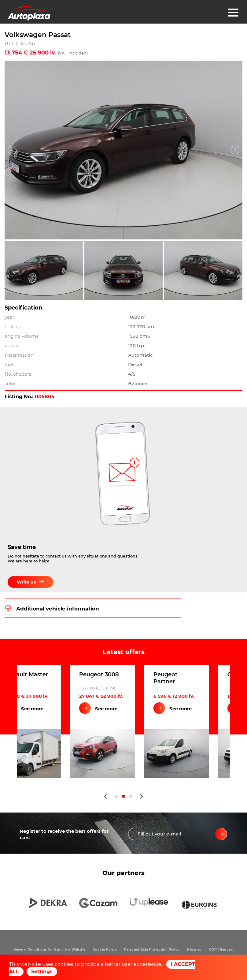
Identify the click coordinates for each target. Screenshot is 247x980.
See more (53, 708)
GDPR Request (221, 950)
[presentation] (106, 794)
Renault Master (122, 674)
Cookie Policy (105, 950)
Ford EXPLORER (49, 674)
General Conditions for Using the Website (50, 950)
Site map (194, 950)
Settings (42, 972)
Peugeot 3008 (194, 674)
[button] (116, 796)
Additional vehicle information (52, 609)
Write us (31, 584)
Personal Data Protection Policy (152, 950)
